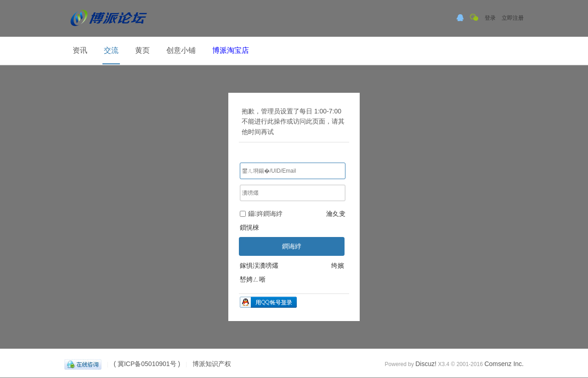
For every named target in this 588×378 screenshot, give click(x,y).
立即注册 (513, 18)
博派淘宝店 (231, 50)
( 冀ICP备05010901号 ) (147, 364)
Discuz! (426, 364)
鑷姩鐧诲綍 (261, 214)
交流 (111, 50)
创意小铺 (181, 50)
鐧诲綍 (292, 246)
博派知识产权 (212, 364)
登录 (490, 18)
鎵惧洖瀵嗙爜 (259, 265)
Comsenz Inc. (504, 364)
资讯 (80, 50)
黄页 (142, 50)
